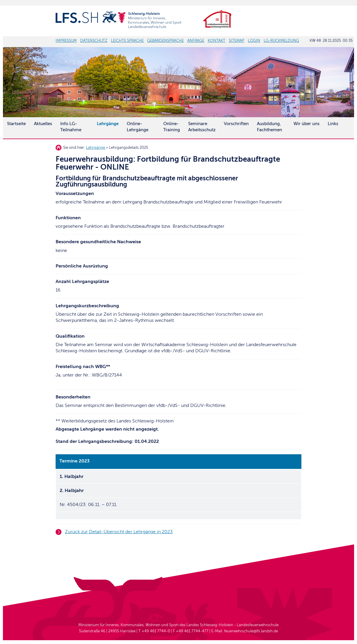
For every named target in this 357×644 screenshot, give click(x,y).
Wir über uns (307, 124)
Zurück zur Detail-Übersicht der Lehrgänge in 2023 (119, 532)
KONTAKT (217, 41)
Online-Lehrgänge (138, 127)
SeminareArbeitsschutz (202, 127)
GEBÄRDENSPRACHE (165, 41)
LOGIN (254, 41)
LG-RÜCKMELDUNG (281, 41)
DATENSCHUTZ (94, 41)
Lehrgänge (96, 148)
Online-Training (172, 127)
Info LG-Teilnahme (71, 127)
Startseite (16, 124)
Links (333, 124)
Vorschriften (236, 124)
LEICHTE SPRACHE (127, 41)
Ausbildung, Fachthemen (270, 127)
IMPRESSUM (66, 41)
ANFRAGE (196, 41)
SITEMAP (237, 41)
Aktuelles (43, 124)
